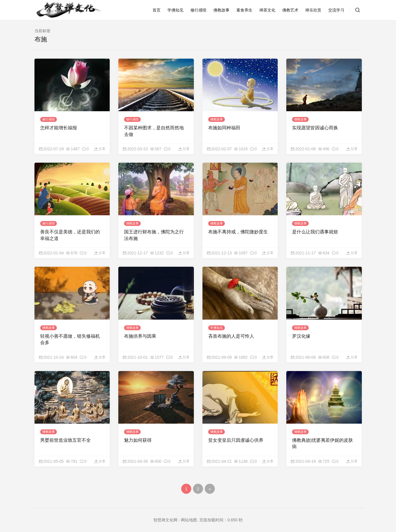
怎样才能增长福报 (59, 127)
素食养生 (244, 10)
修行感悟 (198, 10)
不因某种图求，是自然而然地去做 (154, 130)
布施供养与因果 (140, 333)
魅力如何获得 (138, 436)
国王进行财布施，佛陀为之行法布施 (154, 233)
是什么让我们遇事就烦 (315, 230)
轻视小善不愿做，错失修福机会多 (70, 336)
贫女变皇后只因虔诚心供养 (236, 436)
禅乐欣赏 (313, 10)
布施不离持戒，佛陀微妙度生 (238, 230)
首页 (157, 10)
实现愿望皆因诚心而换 (315, 127)
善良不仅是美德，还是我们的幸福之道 (70, 233)
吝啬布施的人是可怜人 (231, 333)
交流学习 (336, 10)
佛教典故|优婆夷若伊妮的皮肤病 (322, 440)
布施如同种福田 (224, 127)
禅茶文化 (267, 10)
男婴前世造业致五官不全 (65, 436)
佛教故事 (221, 10)
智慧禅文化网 (165, 516)
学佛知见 (175, 10)
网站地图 (189, 516)
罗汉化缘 (301, 333)
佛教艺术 (290, 10)
